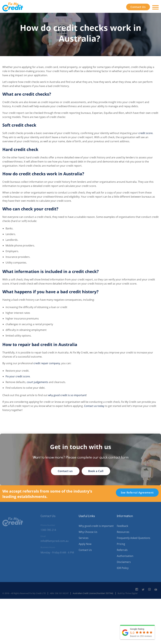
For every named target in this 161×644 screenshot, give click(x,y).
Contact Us (138, 7)
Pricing (121, 544)
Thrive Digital (131, 593)
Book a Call (96, 471)
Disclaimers (124, 562)
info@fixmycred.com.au (55, 541)
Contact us (65, 471)
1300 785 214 (48, 530)
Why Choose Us (88, 532)
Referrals (122, 550)
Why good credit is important (96, 526)
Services (84, 538)
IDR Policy (123, 568)
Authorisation (125, 556)
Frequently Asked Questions (134, 538)
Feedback (122, 526)
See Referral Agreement (137, 492)
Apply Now (85, 544)
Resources (123, 532)
